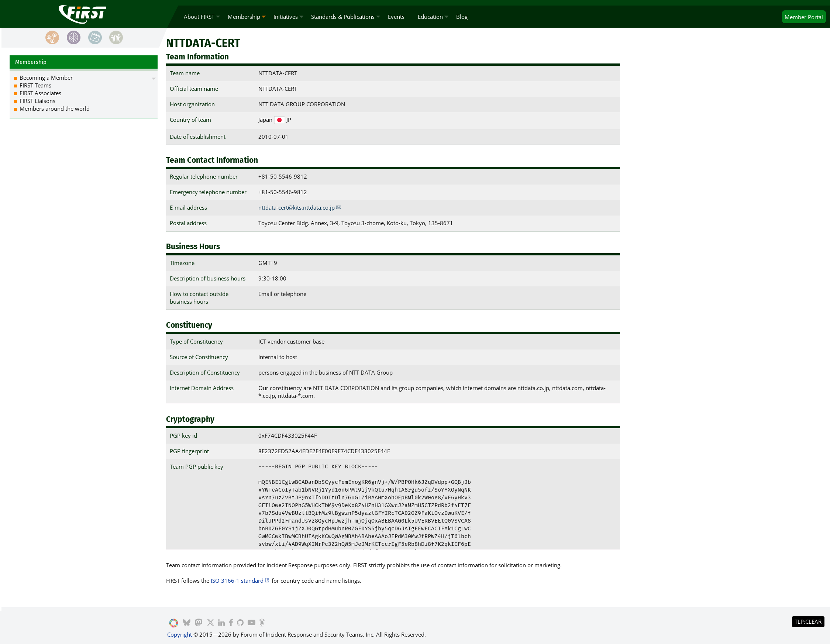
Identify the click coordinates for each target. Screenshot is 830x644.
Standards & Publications (343, 17)
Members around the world (55, 109)
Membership (244, 17)
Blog (462, 17)
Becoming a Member (46, 78)
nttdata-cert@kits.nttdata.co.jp (297, 207)
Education (430, 17)
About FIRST (199, 17)
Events (396, 17)
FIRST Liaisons (37, 101)
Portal (804, 17)
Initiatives (286, 17)
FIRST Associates (40, 93)
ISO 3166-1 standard (237, 581)
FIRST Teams (35, 85)
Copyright (180, 634)
